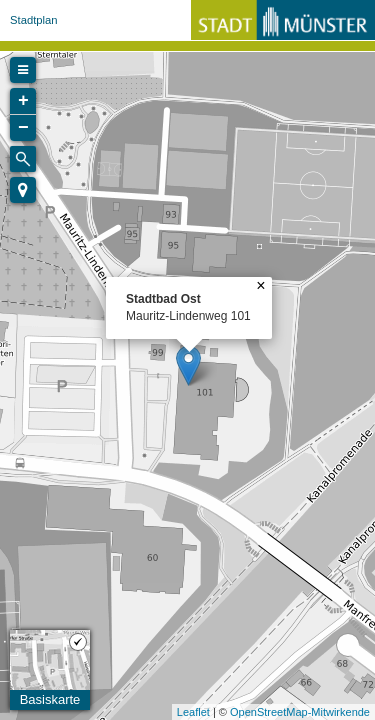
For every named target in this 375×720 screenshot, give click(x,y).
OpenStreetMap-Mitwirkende (300, 712)
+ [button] (23, 101)
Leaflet (193, 712)
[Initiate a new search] (23, 159)
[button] (23, 190)
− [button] (23, 128)
